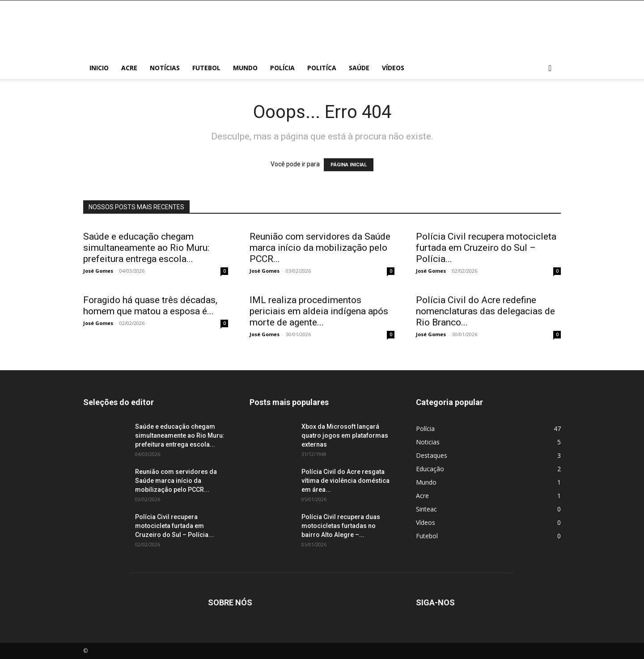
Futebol (206, 68)
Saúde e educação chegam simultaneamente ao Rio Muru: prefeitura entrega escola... (146, 248)
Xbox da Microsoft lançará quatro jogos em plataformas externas (345, 435)
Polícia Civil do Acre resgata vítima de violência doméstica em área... (345, 481)
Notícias (165, 68)
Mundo (245, 68)
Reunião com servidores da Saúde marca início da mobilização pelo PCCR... (320, 248)
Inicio (99, 68)
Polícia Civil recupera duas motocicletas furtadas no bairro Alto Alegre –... (341, 526)
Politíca (322, 68)
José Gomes (98, 271)
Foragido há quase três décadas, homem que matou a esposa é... (150, 306)
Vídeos (393, 68)
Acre (129, 68)
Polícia (282, 68)
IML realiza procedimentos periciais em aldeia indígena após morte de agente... (319, 311)
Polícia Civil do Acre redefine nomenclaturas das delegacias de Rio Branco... (485, 311)
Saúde (359, 68)
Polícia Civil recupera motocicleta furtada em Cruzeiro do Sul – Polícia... (486, 248)
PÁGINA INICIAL (349, 165)
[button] (550, 69)
